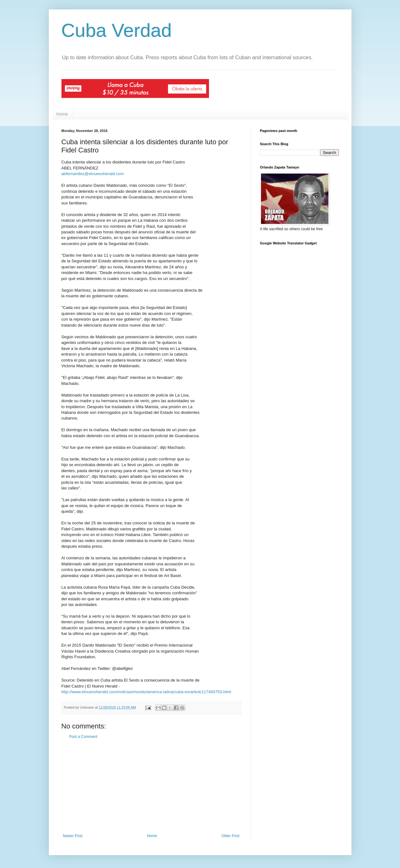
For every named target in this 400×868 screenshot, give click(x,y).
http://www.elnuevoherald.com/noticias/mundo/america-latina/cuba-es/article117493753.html (146, 692)
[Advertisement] (151, 786)
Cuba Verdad (117, 30)
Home (62, 114)
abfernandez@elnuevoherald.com (93, 174)
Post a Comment (83, 737)
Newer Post (73, 836)
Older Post (231, 836)
